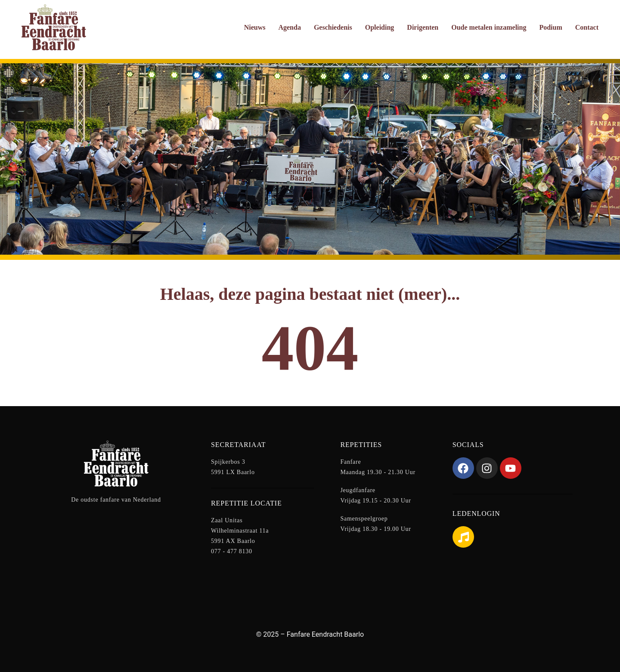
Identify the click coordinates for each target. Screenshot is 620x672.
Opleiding (380, 27)
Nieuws (255, 27)
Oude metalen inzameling (489, 27)
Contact (587, 27)
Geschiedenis (333, 27)
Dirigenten (423, 27)
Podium (550, 27)
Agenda (289, 27)
